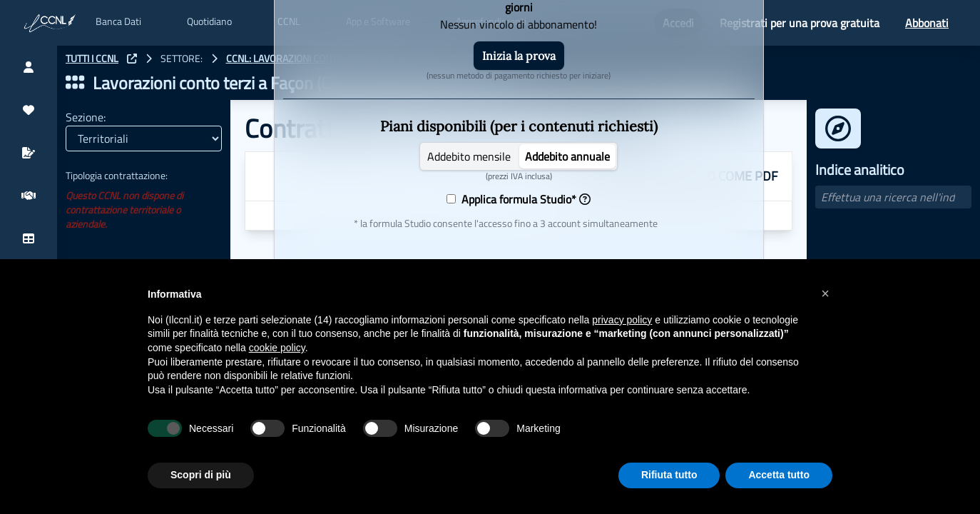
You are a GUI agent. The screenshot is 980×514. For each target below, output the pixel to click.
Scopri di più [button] (201, 475)
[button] (825, 293)
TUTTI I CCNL (92, 59)
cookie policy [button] (277, 348)
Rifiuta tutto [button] (669, 475)
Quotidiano (209, 21)
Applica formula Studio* (523, 199)
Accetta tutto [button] (779, 475)
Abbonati (927, 23)
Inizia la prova (519, 56)
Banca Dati (118, 21)
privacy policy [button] (622, 320)
